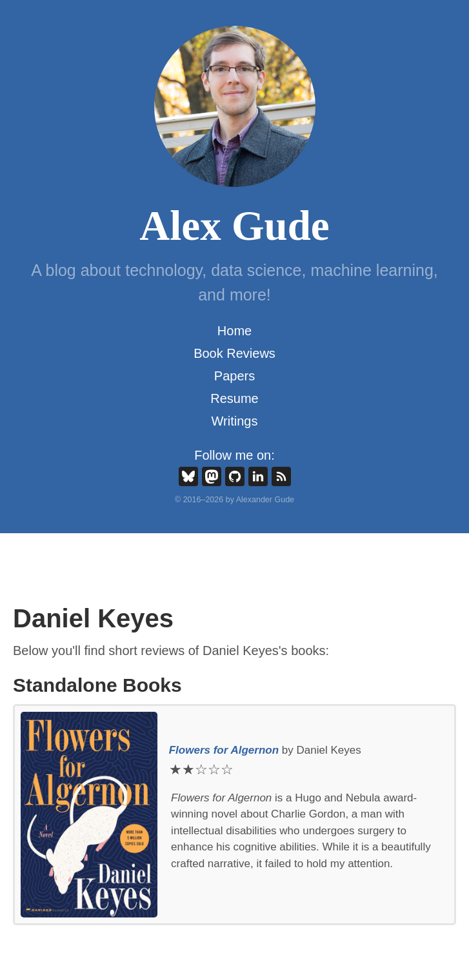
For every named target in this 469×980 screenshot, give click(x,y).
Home (234, 331)
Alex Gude (234, 226)
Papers (234, 376)
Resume (234, 398)
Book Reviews (234, 353)
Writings (235, 421)
